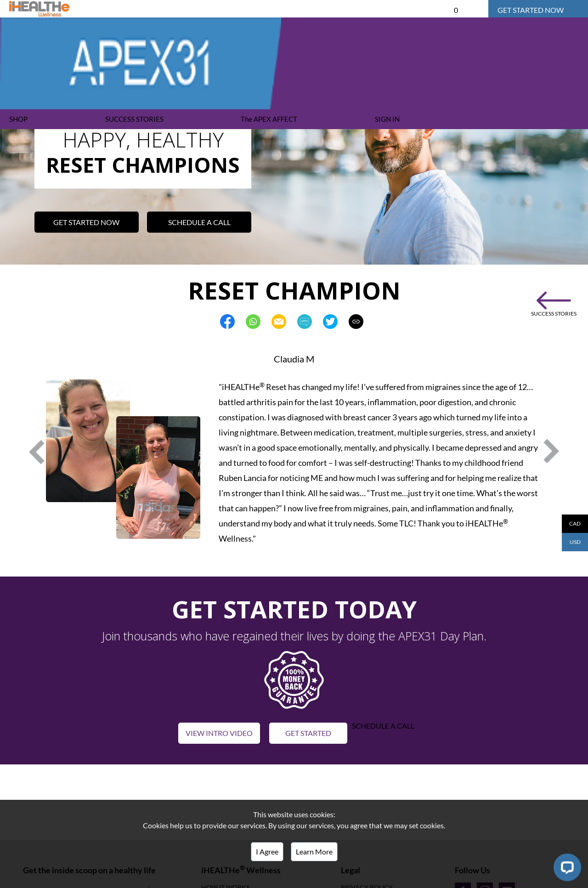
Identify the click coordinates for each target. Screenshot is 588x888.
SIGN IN (387, 119)
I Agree (267, 851)
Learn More (314, 851)
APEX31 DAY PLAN (219, 8)
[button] (294, 679)
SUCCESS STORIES (134, 119)
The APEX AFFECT (269, 119)
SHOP (18, 119)
